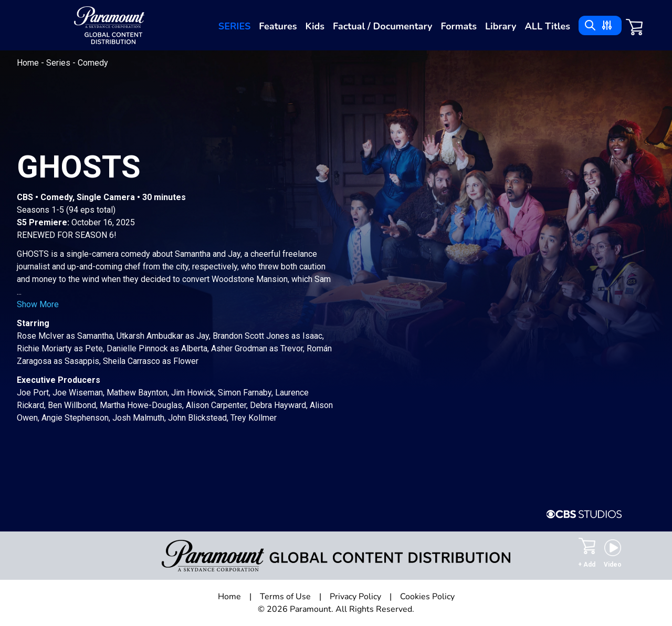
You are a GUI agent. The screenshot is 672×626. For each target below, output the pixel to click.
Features (278, 26)
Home (29, 63)
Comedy (93, 63)
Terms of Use (285, 597)
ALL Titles (547, 26)
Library (501, 26)
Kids (315, 26)
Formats (459, 26)
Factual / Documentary (382, 26)
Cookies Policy (427, 597)
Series (234, 26)
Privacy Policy (355, 597)
